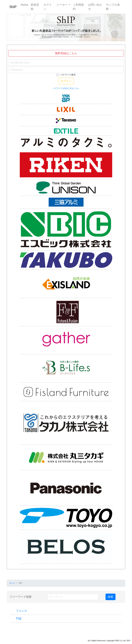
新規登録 (35, 7)
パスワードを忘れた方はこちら (66, 88)
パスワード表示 (68, 75)
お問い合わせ (95, 7)
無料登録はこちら (66, 53)
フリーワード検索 (20, 597)
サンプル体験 (113, 7)
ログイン (48, 7)
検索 (111, 597)
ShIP (13, 7)
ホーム (12, 583)
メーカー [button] (62, 5)
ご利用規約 (78, 7)
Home (24, 5)
